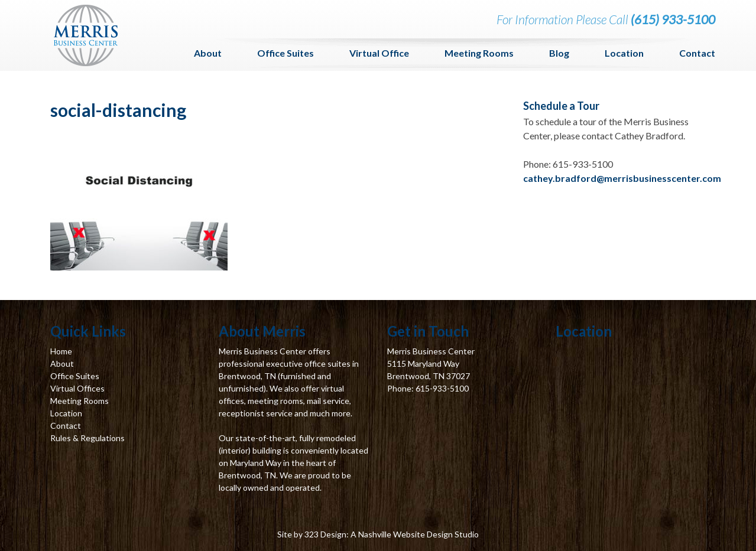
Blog (559, 53)
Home (61, 351)
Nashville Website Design (405, 534)
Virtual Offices (77, 388)
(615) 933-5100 (673, 19)
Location (624, 53)
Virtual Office (379, 53)
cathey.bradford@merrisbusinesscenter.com (622, 178)
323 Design (325, 534)
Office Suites (285, 53)
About (208, 53)
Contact (697, 53)
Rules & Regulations (87, 438)
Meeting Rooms (479, 53)
